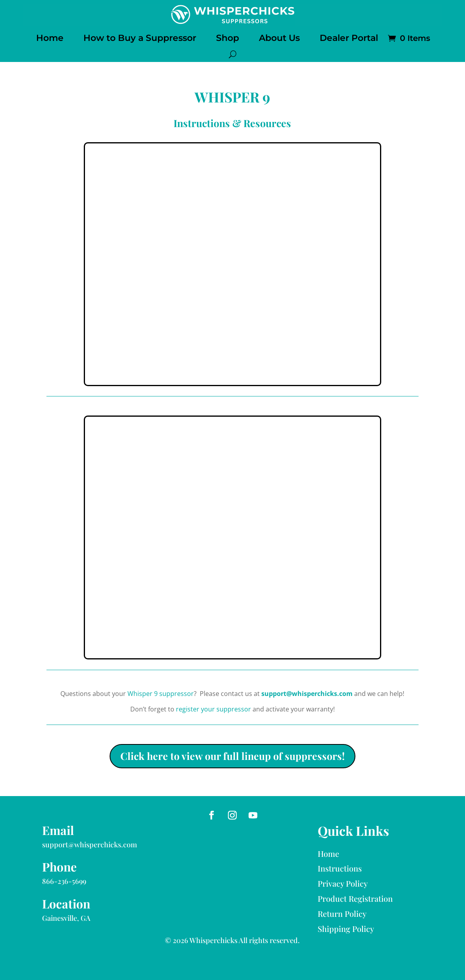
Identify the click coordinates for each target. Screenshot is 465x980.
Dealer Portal (349, 38)
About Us (279, 38)
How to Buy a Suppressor (140, 38)
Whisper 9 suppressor (161, 694)
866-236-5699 (64, 881)
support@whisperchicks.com (307, 694)
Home (50, 38)
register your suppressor (213, 709)
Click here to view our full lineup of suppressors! (232, 756)
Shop (228, 38)
